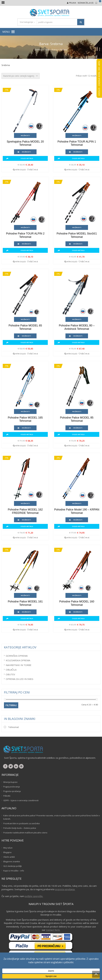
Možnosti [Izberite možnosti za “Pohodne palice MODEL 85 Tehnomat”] (77, 411)
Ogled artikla (27, 158)
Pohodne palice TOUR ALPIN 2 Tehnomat (25, 235)
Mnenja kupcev (10, 782)
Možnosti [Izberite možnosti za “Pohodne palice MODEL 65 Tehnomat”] (25, 319)
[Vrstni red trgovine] (21, 76)
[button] (6, 32)
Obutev (10, 674)
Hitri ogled (20, 170)
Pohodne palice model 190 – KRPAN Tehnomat (77, 511)
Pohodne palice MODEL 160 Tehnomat (77, 603)
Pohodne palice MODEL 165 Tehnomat (25, 419)
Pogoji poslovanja (12, 787)
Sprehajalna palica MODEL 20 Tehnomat (25, 143)
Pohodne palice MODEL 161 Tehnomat (25, 603)
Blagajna (7, 852)
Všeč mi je (34, 170)
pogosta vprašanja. (65, 889)
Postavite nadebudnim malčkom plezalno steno (25, 833)
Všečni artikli (9, 857)
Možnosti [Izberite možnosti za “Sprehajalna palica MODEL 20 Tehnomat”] (25, 135)
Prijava (73, 3)
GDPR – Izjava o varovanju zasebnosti (21, 800)
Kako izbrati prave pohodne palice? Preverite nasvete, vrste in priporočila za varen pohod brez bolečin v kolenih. (52, 817)
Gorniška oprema (17, 656)
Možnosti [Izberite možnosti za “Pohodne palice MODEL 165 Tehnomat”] (25, 411)
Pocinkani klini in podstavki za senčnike (22, 823)
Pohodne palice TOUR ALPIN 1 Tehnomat (77, 143)
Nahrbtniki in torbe (19, 665)
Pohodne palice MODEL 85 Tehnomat (77, 419)
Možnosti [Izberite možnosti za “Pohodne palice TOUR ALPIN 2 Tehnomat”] (25, 227)
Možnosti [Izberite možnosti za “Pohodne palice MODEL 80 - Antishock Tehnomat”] (77, 319)
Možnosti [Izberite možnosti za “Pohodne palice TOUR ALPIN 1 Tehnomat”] (77, 135)
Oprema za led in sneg (19, 679)
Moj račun (8, 848)
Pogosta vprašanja (12, 791)
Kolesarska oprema (18, 660)
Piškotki (7, 796)
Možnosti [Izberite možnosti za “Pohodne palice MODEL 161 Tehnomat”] (25, 595)
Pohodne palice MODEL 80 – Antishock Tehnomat (77, 327)
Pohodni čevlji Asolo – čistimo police (20, 828)
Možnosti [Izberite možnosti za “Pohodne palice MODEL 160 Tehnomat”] (77, 595)
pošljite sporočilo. (34, 896)
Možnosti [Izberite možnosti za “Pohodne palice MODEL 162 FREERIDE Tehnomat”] (25, 503)
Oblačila (11, 670)
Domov (38, 50)
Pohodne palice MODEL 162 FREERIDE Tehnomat (25, 511)
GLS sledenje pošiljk (13, 866)
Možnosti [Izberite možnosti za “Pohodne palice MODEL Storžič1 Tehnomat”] (77, 227)
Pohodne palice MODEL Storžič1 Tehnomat (77, 235)
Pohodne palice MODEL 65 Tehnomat (25, 327)
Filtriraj (11, 705)
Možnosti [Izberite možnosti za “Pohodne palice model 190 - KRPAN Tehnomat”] (77, 503)
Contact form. (53, 930)
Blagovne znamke (12, 861)
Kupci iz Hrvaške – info (14, 871)
